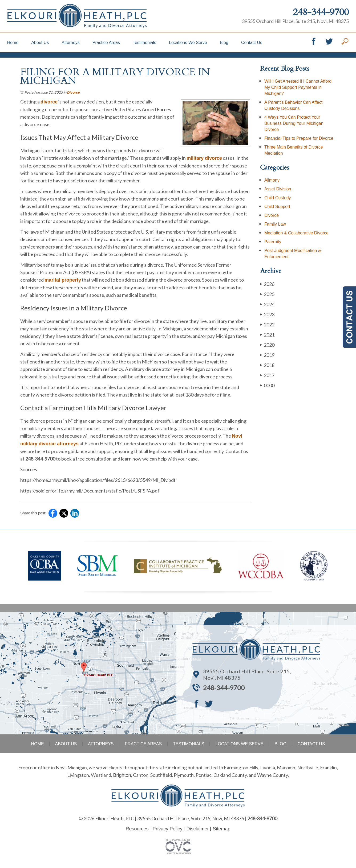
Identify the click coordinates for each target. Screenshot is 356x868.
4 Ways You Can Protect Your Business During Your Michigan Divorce (294, 123)
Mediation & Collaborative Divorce (296, 233)
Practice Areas (106, 43)
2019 (267, 355)
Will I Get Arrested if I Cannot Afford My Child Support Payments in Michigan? (298, 87)
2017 (267, 375)
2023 (267, 314)
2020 (267, 345)
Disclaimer (198, 829)
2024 (267, 304)
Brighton (122, 775)
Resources (137, 829)
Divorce (74, 92)
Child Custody (278, 198)
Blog (224, 43)
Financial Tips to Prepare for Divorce (299, 138)
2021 (267, 335)
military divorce (204, 158)
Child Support (277, 207)
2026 (267, 284)
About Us (40, 43)
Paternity (273, 242)
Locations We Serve (188, 43)
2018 (267, 365)
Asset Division (278, 189)
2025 (267, 294)
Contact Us (252, 43)
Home (13, 43)
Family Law (275, 224)
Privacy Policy (167, 829)
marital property (63, 280)
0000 (267, 385)
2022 (267, 324)
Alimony (272, 180)
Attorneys (71, 43)
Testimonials (144, 43)
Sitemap (222, 829)
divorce (49, 102)
